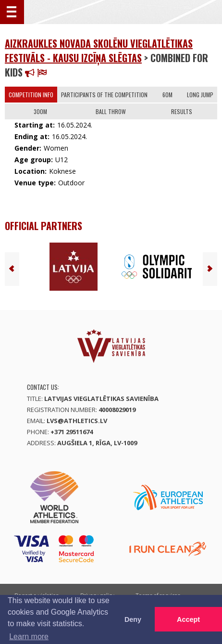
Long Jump (200, 95)
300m (40, 111)
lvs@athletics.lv (77, 421)
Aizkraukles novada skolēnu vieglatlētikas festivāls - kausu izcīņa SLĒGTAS (99, 51)
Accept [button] (188, 619)
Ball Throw (111, 111)
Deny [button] (133, 619)
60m (167, 95)
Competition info (31, 95)
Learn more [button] (29, 637)
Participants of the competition (104, 95)
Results (182, 111)
